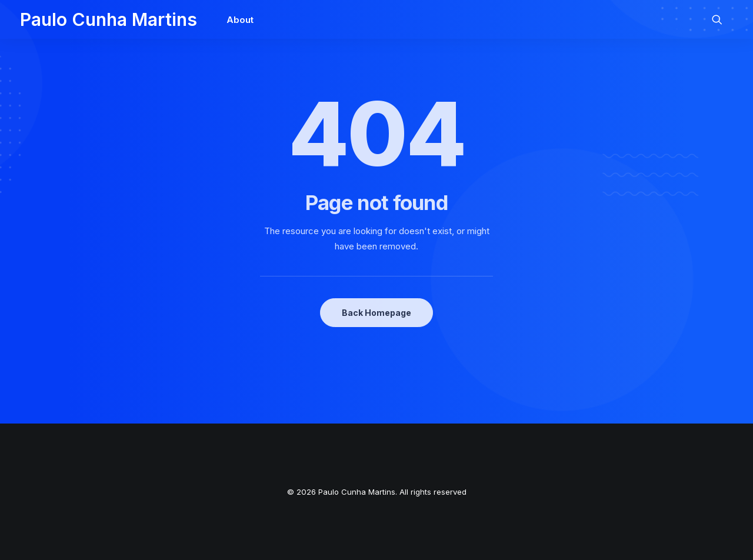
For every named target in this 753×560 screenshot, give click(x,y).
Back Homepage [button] (376, 313)
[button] (722, 19)
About (240, 20)
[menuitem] (236, 19)
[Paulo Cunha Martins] (109, 19)
